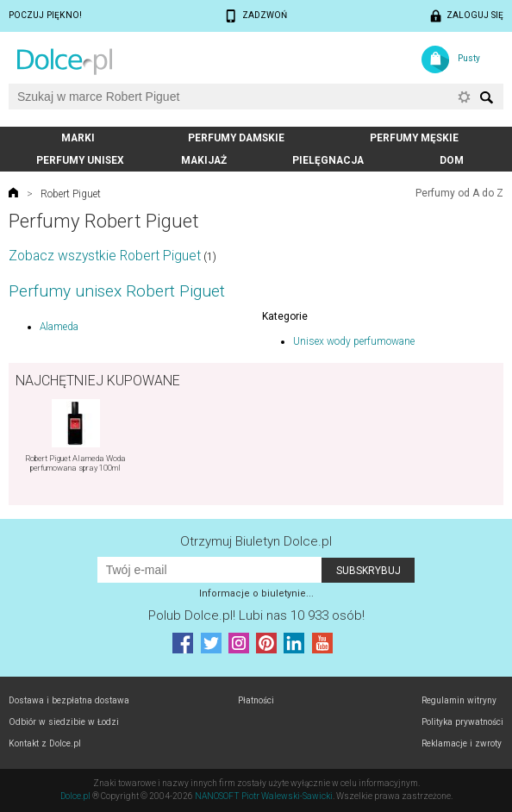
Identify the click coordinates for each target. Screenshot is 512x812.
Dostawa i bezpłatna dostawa (69, 700)
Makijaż (204, 160)
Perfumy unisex (80, 160)
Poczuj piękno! (45, 15)
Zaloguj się (475, 15)
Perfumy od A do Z (459, 193)
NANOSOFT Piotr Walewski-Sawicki (264, 796)
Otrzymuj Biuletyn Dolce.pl (256, 541)
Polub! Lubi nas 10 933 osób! (256, 615)
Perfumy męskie (414, 138)
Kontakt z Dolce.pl (45, 743)
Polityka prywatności (462, 722)
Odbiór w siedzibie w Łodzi (64, 722)
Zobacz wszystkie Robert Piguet (105, 256)
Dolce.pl (75, 796)
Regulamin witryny (459, 700)
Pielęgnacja (328, 160)
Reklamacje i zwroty (462, 743)
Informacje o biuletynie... (256, 593)
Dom (452, 160)
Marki (78, 138)
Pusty (469, 58)
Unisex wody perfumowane (354, 341)
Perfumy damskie (236, 138)
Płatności (256, 700)
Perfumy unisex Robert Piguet (117, 291)
